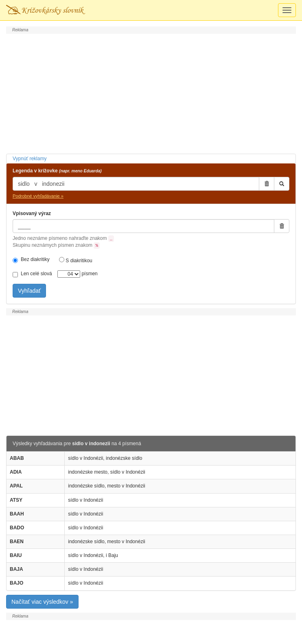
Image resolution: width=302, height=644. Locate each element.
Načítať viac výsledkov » (42, 602)
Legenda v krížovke (57, 171)
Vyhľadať (29, 291)
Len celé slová (32, 274)
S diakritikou (76, 260)
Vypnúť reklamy (30, 159)
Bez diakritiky (31, 260)
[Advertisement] (151, 93)
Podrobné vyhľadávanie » (38, 196)
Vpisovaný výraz (32, 213)
